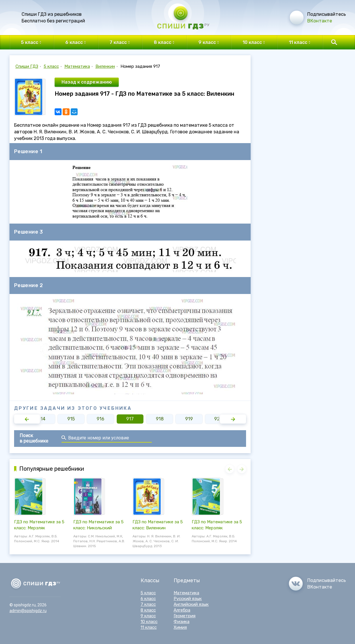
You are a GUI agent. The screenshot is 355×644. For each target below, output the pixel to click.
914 (42, 419)
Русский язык (188, 599)
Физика (182, 622)
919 (189, 419)
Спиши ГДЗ (27, 66)
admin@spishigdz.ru (28, 611)
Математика (77, 66)
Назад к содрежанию (87, 82)
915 (71, 419)
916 (100, 419)
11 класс (149, 627)
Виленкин (105, 66)
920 (218, 419)
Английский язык (191, 604)
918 (160, 419)
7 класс (148, 604)
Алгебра (182, 610)
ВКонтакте (320, 21)
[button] (27, 419)
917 (130, 419)
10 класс (149, 622)
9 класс (148, 616)
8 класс (148, 610)
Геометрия (185, 616)
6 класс (148, 599)
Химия (180, 627)
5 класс (51, 66)
